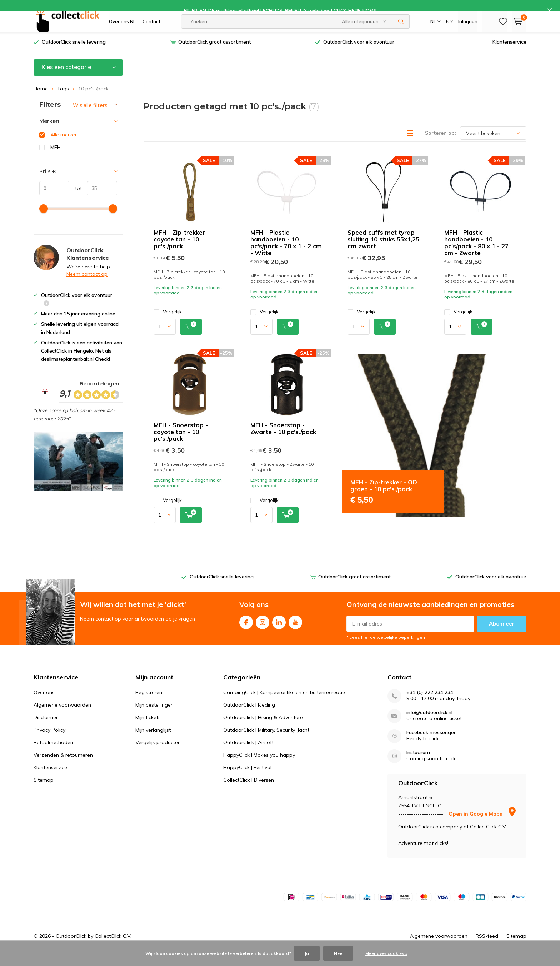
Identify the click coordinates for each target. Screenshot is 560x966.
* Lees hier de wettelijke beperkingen (386, 648)
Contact (151, 32)
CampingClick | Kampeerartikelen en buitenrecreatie (284, 703)
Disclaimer (46, 728)
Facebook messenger (431, 743)
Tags (63, 99)
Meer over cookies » (386, 953)
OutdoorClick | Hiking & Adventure (263, 728)
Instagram (262, 631)
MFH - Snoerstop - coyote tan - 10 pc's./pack (181, 442)
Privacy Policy (49, 740)
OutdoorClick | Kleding (249, 715)
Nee (338, 953)
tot (76, 199)
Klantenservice (509, 53)
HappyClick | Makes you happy (259, 765)
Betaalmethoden (53, 753)
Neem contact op (87, 285)
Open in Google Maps (482, 825)
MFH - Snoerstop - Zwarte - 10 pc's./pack (283, 439)
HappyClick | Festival (247, 778)
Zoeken (401, 32)
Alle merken (64, 145)
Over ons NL (122, 32)
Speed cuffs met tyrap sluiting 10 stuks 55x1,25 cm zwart (383, 250)
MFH (56, 158)
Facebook (246, 631)
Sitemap (44, 790)
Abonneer (502, 634)
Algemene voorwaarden (62, 715)
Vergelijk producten (158, 753)
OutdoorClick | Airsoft (248, 753)
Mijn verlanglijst (153, 740)
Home (41, 99)
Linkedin (279, 631)
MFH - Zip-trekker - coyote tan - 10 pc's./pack (181, 250)
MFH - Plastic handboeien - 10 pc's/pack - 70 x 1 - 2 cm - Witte (286, 253)
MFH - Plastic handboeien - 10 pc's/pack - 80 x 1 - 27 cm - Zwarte (476, 253)
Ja (307, 953)
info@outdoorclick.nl (429, 723)
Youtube (295, 631)
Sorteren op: (441, 144)
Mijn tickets (148, 728)
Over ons (44, 703)
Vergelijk (168, 322)
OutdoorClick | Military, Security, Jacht (266, 740)
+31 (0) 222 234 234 (430, 703)
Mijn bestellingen (154, 715)
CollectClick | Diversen (249, 790)
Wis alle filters (90, 116)
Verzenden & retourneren (63, 765)
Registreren (149, 703)
